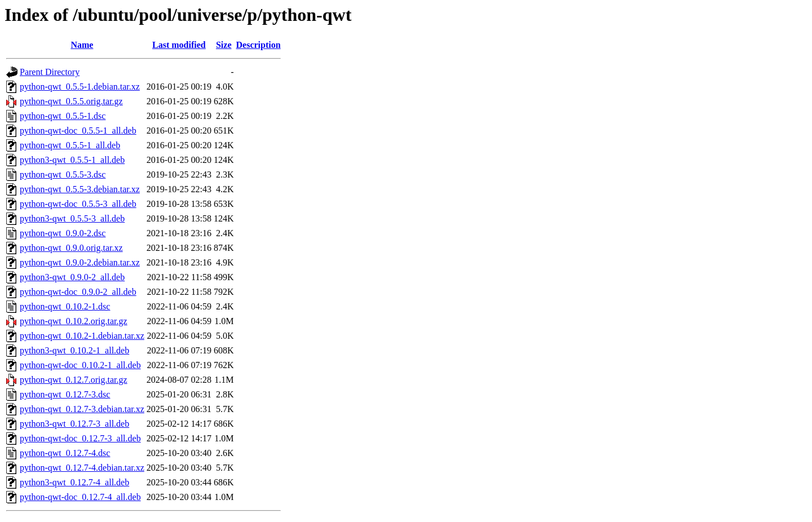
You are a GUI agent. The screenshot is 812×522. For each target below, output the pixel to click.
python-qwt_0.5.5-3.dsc (63, 174)
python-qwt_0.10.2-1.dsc (65, 306)
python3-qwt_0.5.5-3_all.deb (72, 218)
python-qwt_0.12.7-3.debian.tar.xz (82, 409)
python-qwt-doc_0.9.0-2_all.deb (78, 292)
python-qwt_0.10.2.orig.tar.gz (74, 321)
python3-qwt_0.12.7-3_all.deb (74, 424)
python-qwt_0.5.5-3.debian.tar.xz (80, 189)
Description (259, 45)
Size (224, 45)
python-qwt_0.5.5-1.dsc (63, 116)
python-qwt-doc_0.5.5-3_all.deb (78, 204)
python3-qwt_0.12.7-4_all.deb (74, 482)
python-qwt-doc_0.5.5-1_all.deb (78, 130)
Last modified (179, 45)
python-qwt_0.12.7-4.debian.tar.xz (82, 468)
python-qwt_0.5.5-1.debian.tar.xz (80, 87)
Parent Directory (50, 72)
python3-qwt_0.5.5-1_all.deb (72, 160)
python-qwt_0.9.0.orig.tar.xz (71, 248)
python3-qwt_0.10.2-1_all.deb (74, 350)
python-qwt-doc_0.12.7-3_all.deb (80, 438)
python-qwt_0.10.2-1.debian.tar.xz (82, 336)
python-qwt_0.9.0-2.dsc (63, 233)
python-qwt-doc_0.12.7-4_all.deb (80, 497)
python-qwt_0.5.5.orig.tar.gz (71, 101)
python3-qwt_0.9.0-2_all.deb (72, 277)
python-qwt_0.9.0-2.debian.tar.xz (80, 262)
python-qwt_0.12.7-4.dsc (65, 453)
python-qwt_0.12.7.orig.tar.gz (74, 380)
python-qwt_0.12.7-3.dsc (65, 394)
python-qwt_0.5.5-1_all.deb (70, 145)
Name (82, 45)
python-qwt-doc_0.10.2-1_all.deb (80, 365)
